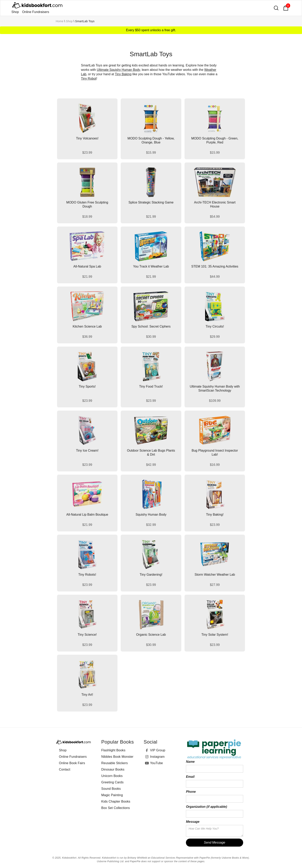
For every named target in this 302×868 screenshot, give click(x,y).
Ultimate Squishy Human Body (118, 70)
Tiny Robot (89, 79)
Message (193, 822)
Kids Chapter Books (116, 801)
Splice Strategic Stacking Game (151, 202)
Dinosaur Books (113, 769)
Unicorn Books (112, 776)
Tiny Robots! (87, 575)
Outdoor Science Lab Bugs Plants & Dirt (151, 453)
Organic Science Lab (151, 635)
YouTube (157, 763)
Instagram (157, 757)
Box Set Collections (116, 808)
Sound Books (111, 789)
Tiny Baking (123, 74)
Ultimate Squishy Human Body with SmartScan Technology (215, 388)
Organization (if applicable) (206, 807)
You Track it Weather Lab (151, 266)
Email (190, 777)
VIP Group (158, 750)
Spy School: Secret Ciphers (151, 326)
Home (60, 21)
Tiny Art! (87, 695)
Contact (65, 769)
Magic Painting (112, 795)
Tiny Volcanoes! (87, 138)
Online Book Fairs (72, 763)
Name (190, 762)
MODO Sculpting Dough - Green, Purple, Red (215, 140)
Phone (191, 792)
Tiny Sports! (87, 386)
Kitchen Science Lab (87, 326)
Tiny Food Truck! (151, 386)
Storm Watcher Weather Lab (215, 575)
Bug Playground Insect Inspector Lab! (215, 453)
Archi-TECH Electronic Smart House (215, 204)
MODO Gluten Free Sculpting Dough (87, 204)
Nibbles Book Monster (117, 757)
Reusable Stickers (114, 763)
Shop (15, 12)
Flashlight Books (113, 750)
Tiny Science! (87, 635)
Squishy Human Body (151, 515)
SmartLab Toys (85, 21)
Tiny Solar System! (215, 635)
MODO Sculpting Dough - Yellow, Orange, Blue (151, 140)
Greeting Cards (112, 782)
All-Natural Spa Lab (87, 266)
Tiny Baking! (215, 515)
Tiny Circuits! (215, 326)
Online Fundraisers (36, 12)
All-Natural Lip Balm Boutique (87, 515)
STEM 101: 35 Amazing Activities (215, 266)
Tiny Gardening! (151, 575)
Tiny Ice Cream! (87, 451)
